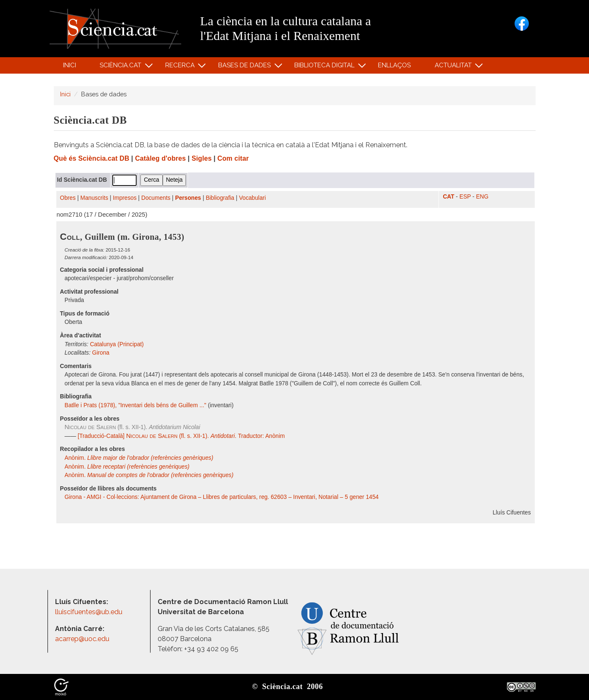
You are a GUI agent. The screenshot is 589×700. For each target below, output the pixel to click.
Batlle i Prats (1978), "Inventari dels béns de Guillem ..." (136, 405)
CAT (448, 197)
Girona (101, 353)
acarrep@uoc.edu (82, 639)
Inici (70, 65)
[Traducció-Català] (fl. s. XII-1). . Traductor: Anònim (180, 436)
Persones (188, 198)
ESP (465, 197)
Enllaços (394, 65)
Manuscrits (94, 198)
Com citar (233, 158)
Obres (68, 198)
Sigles (202, 158)
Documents (156, 198)
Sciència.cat (122, 67)
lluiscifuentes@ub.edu (90, 612)
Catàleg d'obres (160, 158)
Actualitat (454, 67)
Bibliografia (220, 198)
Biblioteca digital (326, 67)
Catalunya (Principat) (117, 344)
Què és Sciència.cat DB (92, 158)
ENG (482, 197)
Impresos (124, 198)
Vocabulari (252, 198)
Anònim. (139, 458)
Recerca (181, 67)
